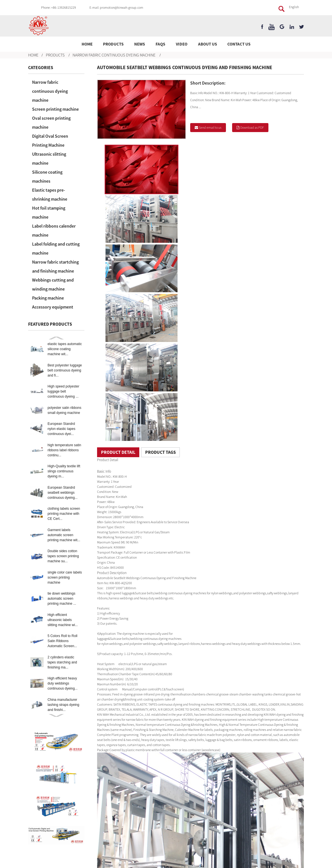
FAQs (160, 44)
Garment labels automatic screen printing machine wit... (64, 535)
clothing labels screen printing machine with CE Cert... (64, 514)
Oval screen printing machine (51, 123)
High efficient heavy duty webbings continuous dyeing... (63, 683)
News (140, 44)
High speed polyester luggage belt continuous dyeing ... (63, 391)
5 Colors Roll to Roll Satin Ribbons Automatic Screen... (62, 641)
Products (113, 44)
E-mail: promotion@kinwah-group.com (116, 7)
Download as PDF (252, 127)
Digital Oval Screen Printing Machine (50, 140)
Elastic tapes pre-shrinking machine (50, 194)
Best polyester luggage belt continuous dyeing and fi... (65, 370)
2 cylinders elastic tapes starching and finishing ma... (62, 662)
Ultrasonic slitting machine (49, 158)
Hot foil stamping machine (49, 212)
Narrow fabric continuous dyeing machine (114, 55)
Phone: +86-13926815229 (59, 7)
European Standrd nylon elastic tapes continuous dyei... (61, 429)
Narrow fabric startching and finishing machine (55, 266)
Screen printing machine (55, 109)
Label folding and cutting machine (56, 248)
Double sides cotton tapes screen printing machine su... (63, 556)
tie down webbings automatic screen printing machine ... (62, 599)
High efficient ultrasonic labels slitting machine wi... (63, 620)
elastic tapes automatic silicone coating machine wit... (65, 349)
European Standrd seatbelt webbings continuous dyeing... (63, 493)
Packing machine (48, 298)
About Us (207, 44)
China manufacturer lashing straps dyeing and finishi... (63, 705)
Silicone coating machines (47, 176)
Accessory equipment (53, 307)
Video (182, 44)
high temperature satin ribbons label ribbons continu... (64, 450)
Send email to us (210, 127)
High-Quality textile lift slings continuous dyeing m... (64, 471)
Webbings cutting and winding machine (53, 284)
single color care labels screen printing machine (65, 577)
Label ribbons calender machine (54, 230)
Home (87, 44)
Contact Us (239, 44)
